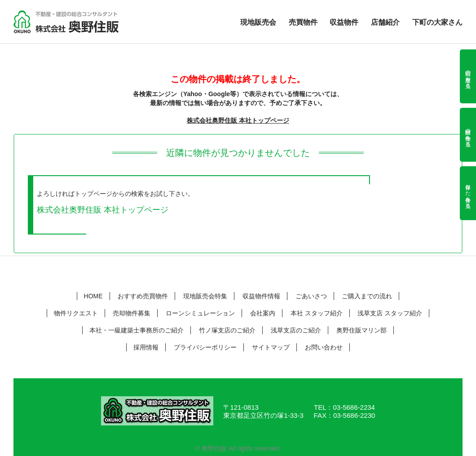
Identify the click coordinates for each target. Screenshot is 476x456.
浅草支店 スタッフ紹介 (390, 313)
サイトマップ (271, 347)
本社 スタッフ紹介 (317, 313)
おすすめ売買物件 (143, 296)
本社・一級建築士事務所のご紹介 (137, 330)
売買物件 (303, 22)
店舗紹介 (385, 22)
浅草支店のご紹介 (296, 330)
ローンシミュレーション (200, 313)
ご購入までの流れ (367, 296)
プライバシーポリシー (205, 347)
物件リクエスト (76, 313)
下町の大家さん (437, 22)
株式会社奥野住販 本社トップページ (238, 120)
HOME (93, 296)
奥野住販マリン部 (361, 330)
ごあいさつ (311, 296)
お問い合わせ (324, 347)
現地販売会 (258, 22)
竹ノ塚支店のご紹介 (227, 330)
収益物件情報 (261, 296)
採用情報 (146, 347)
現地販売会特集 (205, 296)
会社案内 (263, 313)
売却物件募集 (132, 313)
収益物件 (344, 22)
